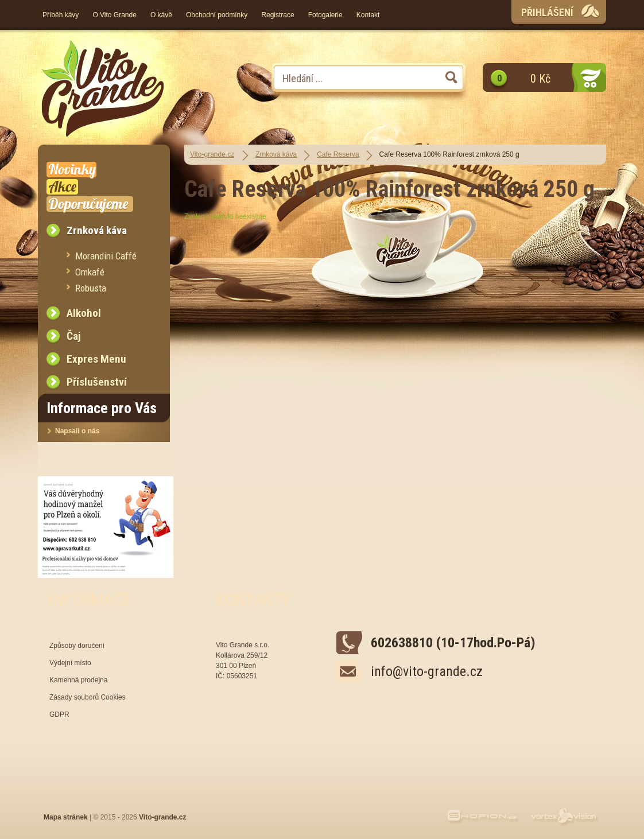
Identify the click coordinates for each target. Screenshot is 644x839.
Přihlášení (547, 12)
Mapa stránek (66, 817)
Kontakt (368, 15)
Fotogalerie (325, 15)
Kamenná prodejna (78, 680)
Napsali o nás (77, 431)
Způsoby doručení (77, 646)
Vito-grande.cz (212, 154)
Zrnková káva (276, 154)
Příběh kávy (61, 15)
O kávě (161, 15)
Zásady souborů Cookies (88, 697)
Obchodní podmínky (217, 15)
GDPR (59, 714)
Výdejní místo (70, 663)
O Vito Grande (115, 15)
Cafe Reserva (338, 154)
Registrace (278, 15)
